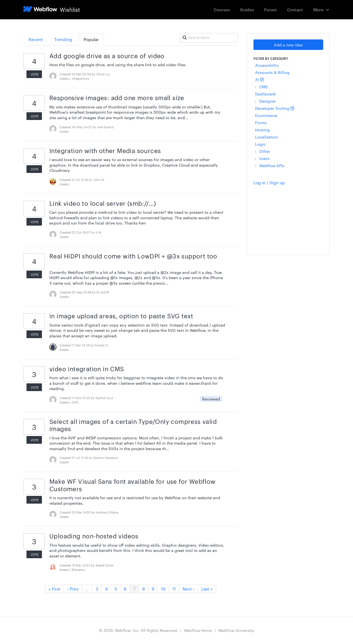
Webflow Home (198, 630)
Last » (207, 589)
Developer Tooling (275, 108)
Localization (267, 137)
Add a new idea (288, 45)
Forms (261, 122)
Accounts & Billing (272, 72)
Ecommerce (266, 115)
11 (174, 589)
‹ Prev (73, 589)
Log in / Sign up (269, 182)
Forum (271, 10)
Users (262, 158)
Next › (188, 589)
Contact (295, 10)
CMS (261, 87)
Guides (247, 10)
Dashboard (265, 94)
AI (260, 79)
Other (263, 151)
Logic (260, 144)
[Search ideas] (209, 38)
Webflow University (236, 630)
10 (163, 589)
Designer (265, 101)
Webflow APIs (270, 165)
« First (54, 589)
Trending (63, 39)
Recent (36, 39)
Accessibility (267, 65)
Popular (91, 39)
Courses (222, 10)
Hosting (262, 130)
